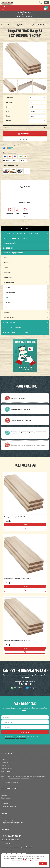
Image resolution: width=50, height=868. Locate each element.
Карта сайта (6, 771)
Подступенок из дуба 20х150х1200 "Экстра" (18, 641)
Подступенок (9, 283)
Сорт (8, 111)
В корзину (25, 524)
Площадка (8, 273)
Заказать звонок (40, 3)
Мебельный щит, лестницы (25, 253)
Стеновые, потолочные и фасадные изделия (25, 234)
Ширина (9, 102)
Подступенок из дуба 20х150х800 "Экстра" (17, 517)
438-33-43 (25, 12)
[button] (6, 86)
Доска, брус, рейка (25, 243)
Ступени (7, 263)
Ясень (8, 303)
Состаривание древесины (11, 820)
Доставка (5, 762)
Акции (4, 759)
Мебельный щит (10, 258)
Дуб (7, 298)
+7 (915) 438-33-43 (25, 684)
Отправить (25, 732)
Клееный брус (9, 318)
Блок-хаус (5, 795)
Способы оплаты (7, 768)
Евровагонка (6, 798)
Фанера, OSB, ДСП (25, 323)
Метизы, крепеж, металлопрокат (25, 332)
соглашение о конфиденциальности (15, 738)
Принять (43, 864)
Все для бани (25, 248)
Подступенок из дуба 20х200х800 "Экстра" (18, 579)
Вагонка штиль (7, 801)
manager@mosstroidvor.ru (25, 14)
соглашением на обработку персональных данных (28, 860)
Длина (9, 107)
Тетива (7, 268)
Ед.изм (9, 121)
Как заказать (6, 765)
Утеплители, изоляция (25, 327)
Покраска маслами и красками (12, 823)
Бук (7, 308)
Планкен (5, 804)
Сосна (8, 288)
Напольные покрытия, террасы (25, 238)
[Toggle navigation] (46, 3)
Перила (7, 313)
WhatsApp (22, 16)
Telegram (30, 16)
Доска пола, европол (9, 807)
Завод (8, 116)
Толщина (9, 98)
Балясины (8, 278)
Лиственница (11, 293)
